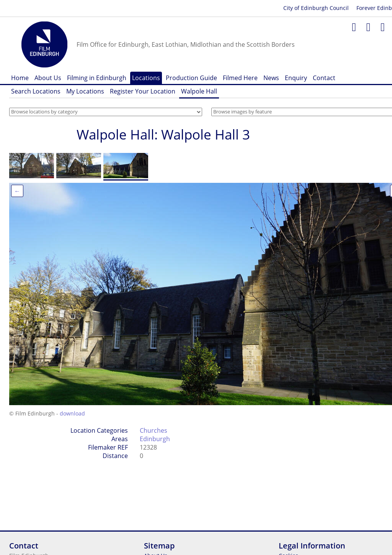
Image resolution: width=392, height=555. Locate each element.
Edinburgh (155, 439)
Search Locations (36, 91)
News (271, 78)
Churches (154, 430)
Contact (324, 78)
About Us (48, 78)
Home (20, 78)
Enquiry (296, 78)
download (72, 413)
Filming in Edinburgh (97, 78)
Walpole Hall (199, 91)
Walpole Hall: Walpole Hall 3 (163, 134)
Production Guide (191, 78)
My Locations (85, 91)
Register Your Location (143, 91)
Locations (146, 78)
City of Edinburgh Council (316, 8)
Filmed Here (240, 78)
